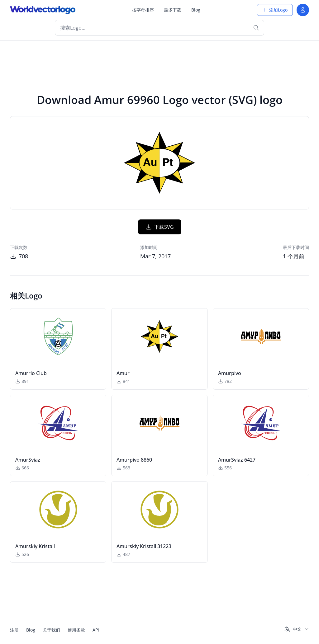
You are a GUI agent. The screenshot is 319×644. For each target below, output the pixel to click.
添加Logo (275, 10)
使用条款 (76, 630)
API (96, 630)
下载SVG (160, 227)
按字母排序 (143, 10)
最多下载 (173, 10)
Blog (196, 10)
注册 (14, 630)
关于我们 (51, 630)
